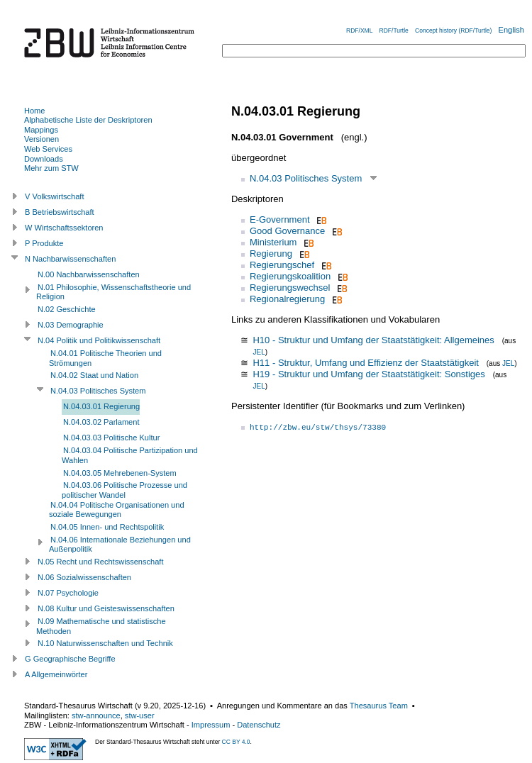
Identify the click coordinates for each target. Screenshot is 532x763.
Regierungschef (282, 265)
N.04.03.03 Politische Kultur (111, 438)
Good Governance (287, 231)
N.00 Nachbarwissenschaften (89, 274)
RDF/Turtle (394, 30)
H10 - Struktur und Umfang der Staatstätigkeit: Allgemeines (373, 340)
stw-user (140, 715)
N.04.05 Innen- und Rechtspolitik (107, 527)
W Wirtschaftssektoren (64, 228)
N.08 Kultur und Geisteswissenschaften (106, 608)
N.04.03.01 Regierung (101, 406)
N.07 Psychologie (68, 593)
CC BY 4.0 (236, 742)
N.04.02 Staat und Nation (94, 375)
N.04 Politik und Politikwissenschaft (99, 340)
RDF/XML (359, 30)
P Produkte (44, 243)
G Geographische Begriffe (70, 659)
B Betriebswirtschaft (60, 212)
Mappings (41, 130)
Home (34, 111)
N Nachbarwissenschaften (70, 259)
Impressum (211, 725)
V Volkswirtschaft (55, 196)
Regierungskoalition (290, 276)
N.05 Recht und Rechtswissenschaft (100, 562)
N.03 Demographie (71, 325)
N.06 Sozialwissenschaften (84, 577)
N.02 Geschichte (67, 309)
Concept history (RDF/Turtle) (453, 30)
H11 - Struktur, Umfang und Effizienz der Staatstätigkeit (365, 363)
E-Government (280, 219)
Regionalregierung (287, 299)
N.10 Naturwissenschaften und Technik (105, 643)
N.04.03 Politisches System (306, 178)
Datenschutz (259, 725)
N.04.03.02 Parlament (101, 422)
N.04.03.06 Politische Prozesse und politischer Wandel (124, 490)
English (511, 30)
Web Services (48, 149)
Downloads (44, 159)
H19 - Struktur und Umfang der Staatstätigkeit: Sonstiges (368, 374)
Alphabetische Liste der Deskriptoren (88, 120)
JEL (259, 352)
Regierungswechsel (290, 288)
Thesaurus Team (379, 706)
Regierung (271, 254)
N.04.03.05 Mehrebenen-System (120, 473)
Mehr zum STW (51, 168)
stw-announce (96, 715)
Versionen (41, 139)
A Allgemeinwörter (56, 674)
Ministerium (273, 242)
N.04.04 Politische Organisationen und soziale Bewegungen (117, 510)
